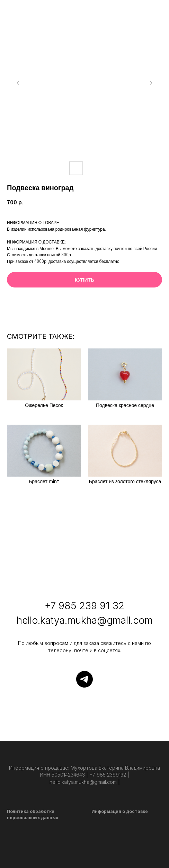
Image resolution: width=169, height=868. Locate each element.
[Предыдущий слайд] (18, 83)
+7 (50, 606)
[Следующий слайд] (151, 83)
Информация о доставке (120, 811)
